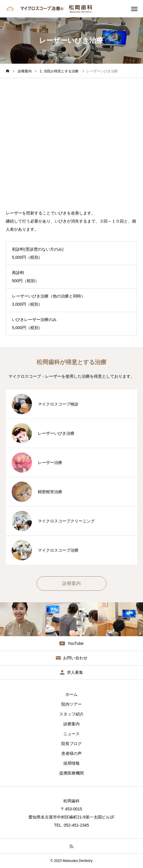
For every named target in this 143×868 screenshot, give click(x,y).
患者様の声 (71, 753)
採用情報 (71, 763)
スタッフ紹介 (71, 714)
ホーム (71, 694)
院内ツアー (71, 704)
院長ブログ (71, 744)
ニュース (71, 734)
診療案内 (71, 724)
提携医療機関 (71, 773)
